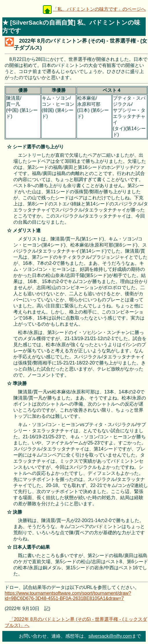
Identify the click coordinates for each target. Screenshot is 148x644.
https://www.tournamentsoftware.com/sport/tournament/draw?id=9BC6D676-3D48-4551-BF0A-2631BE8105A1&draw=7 (68, 596)
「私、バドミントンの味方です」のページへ (99, 9)
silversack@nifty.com (110, 636)
